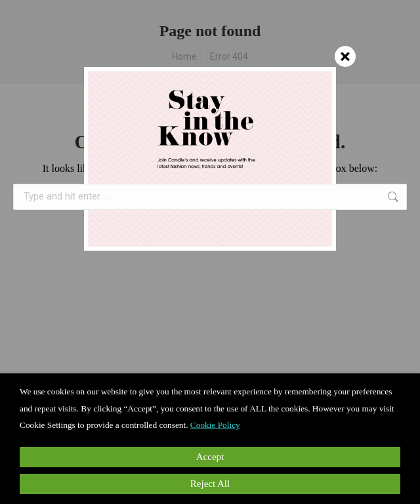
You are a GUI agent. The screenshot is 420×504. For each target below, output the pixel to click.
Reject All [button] (210, 484)
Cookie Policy (215, 425)
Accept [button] (210, 457)
